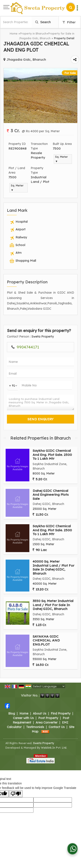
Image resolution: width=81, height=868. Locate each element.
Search (43, 22)
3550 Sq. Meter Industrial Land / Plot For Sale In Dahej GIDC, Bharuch (53, 605)
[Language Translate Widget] (49, 686)
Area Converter (47, 722)
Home (14, 33)
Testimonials (35, 727)
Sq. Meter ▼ (61, 159)
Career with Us (23, 718)
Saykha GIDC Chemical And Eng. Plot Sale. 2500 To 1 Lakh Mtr (52, 455)
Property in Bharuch (33, 33)
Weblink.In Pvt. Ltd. (54, 748)
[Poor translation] (16, 794)
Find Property (61, 713)
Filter (69, 22)
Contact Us (57, 727)
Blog (12, 713)
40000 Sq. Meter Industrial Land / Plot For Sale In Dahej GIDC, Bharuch (53, 567)
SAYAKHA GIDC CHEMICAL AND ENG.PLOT (46, 640)
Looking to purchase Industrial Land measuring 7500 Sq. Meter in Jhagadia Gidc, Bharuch (40, 402)
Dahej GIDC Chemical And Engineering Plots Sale (51, 495)
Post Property (48, 718)
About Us (40, 713)
